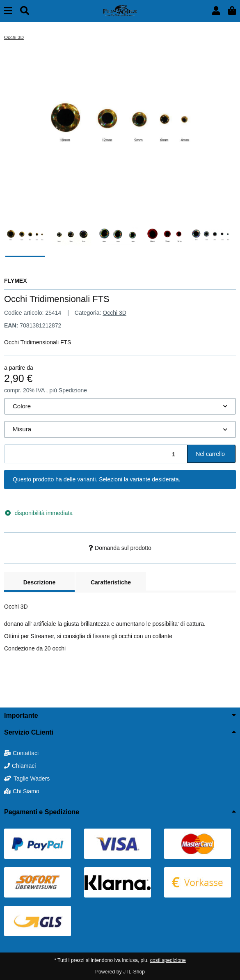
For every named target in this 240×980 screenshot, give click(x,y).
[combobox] (120, 406)
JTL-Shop (134, 972)
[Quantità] (96, 454)
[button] (216, 11)
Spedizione (73, 390)
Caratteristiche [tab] (111, 582)
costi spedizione (168, 960)
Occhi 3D (114, 313)
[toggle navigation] (8, 11)
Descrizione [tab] (40, 582)
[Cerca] (25, 11)
